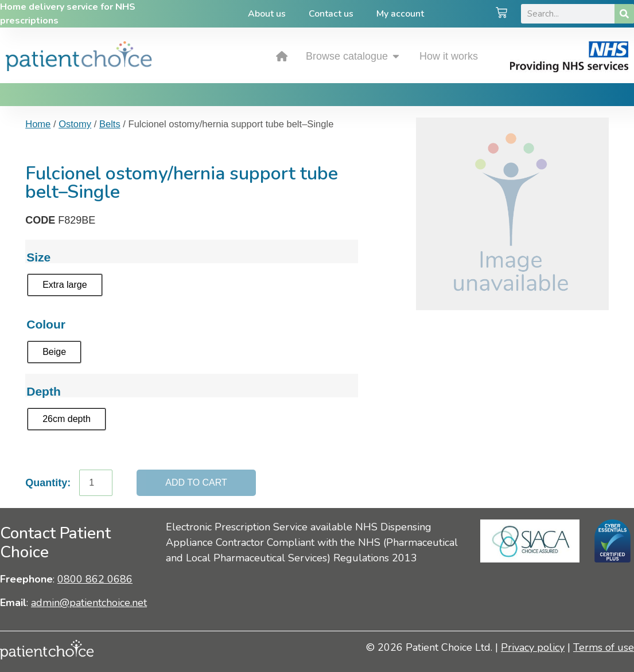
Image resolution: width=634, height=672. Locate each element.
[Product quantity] (96, 483)
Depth (44, 391)
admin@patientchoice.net (89, 603)
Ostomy (75, 124)
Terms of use (604, 647)
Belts (110, 124)
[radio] (65, 285)
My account (400, 14)
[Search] (624, 14)
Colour (46, 324)
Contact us (331, 14)
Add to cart (196, 482)
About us (267, 14)
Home (38, 124)
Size (38, 257)
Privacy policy (533, 647)
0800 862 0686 (95, 579)
